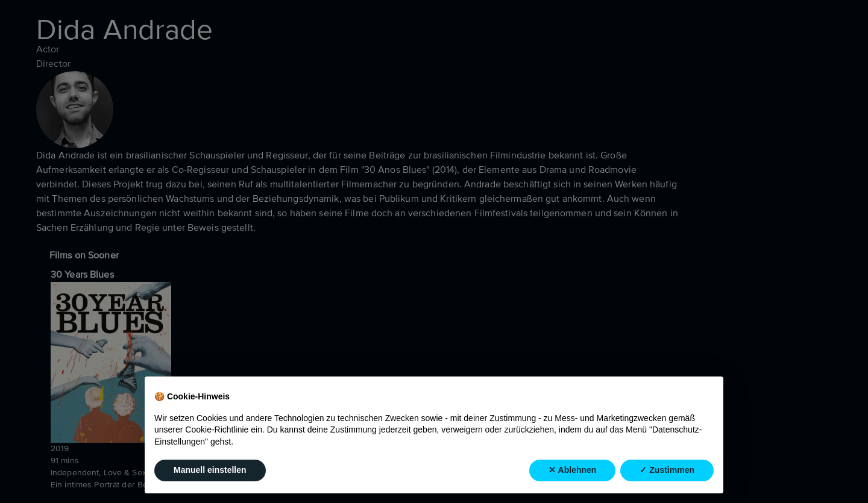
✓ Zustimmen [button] (667, 470)
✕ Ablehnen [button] (572, 470)
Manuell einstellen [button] (210, 470)
